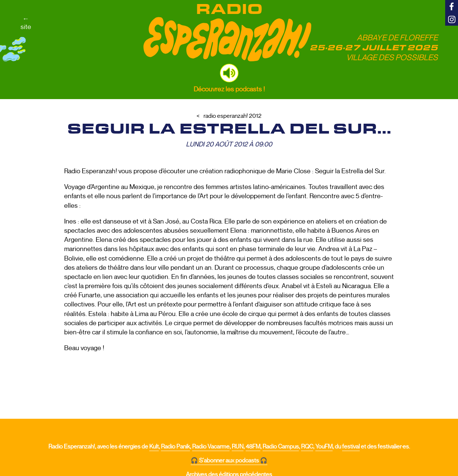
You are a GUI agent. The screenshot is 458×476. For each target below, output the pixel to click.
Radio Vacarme (211, 447)
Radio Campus (281, 447)
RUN (238, 447)
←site (26, 23)
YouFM (324, 447)
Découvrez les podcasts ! (229, 89)
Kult (154, 447)
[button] (229, 73)
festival (351, 447)
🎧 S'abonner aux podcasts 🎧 (229, 461)
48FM (253, 447)
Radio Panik (175, 447)
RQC (307, 447)
